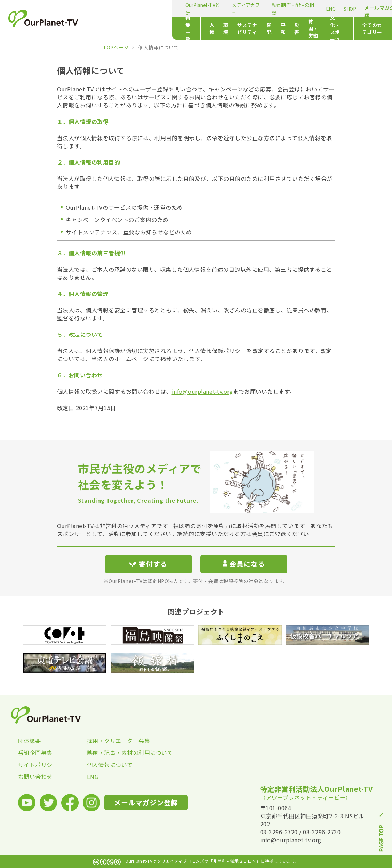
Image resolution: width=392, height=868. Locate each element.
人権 (139, 29)
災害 (253, 29)
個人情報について (110, 765)
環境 (157, 29)
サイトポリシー (38, 765)
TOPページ (116, 47)
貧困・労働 (278, 29)
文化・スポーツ (314, 29)
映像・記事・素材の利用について (121, 752)
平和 (236, 29)
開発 (219, 29)
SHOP (267, 9)
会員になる (244, 564)
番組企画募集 (35, 752)
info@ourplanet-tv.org (202, 391)
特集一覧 (110, 29)
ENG (247, 9)
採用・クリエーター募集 (119, 741)
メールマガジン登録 (301, 11)
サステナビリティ (190, 29)
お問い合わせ (35, 777)
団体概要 (30, 741)
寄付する (352, 7)
